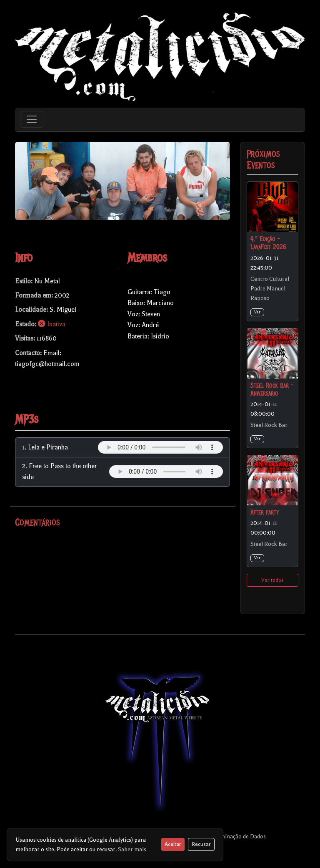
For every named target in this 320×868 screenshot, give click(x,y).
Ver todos (272, 580)
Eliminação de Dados (239, 836)
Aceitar (173, 844)
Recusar (201, 844)
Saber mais (132, 849)
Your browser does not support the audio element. (160, 447)
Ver (257, 312)
